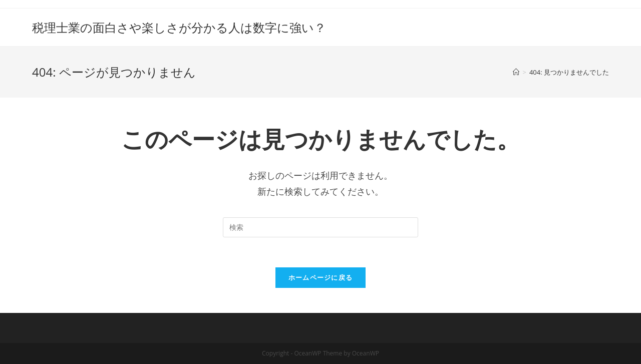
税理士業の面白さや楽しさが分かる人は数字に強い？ (179, 27)
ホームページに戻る (321, 277)
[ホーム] (516, 72)
